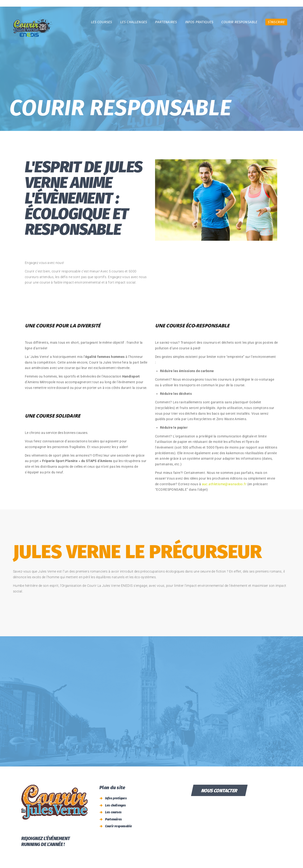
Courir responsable (119, 826)
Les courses (113, 812)
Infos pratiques (116, 798)
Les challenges (116, 805)
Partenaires (113, 819)
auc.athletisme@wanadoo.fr (224, 484)
